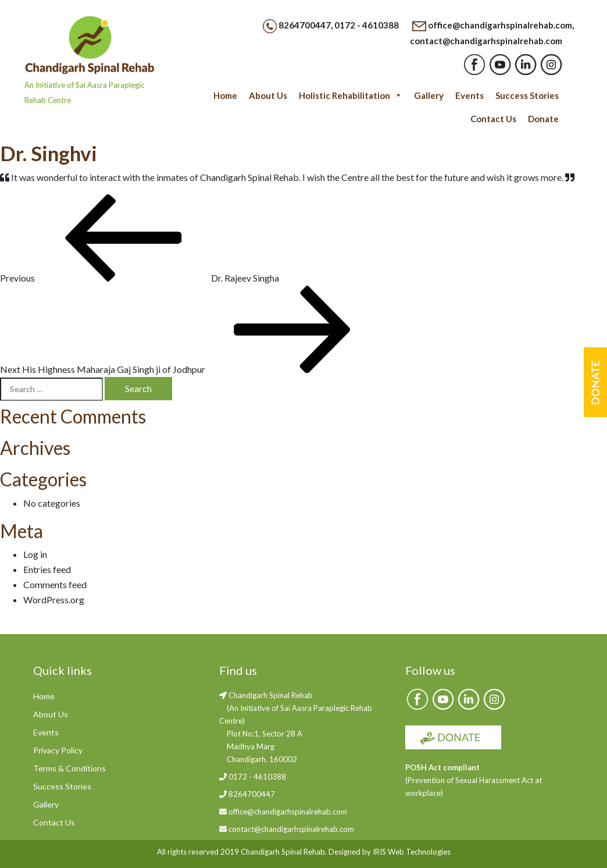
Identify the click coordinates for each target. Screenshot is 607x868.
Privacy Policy (58, 750)
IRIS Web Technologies (412, 852)
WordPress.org (54, 600)
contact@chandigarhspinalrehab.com (486, 41)
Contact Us (493, 119)
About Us (268, 95)
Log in (35, 554)
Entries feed (47, 569)
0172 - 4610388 (367, 25)
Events (469, 95)
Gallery (429, 95)
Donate (543, 119)
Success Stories (527, 95)
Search (138, 388)
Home (225, 95)
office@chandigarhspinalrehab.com (500, 25)
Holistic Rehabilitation (351, 95)
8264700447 (305, 25)
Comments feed (55, 584)
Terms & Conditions (69, 768)
